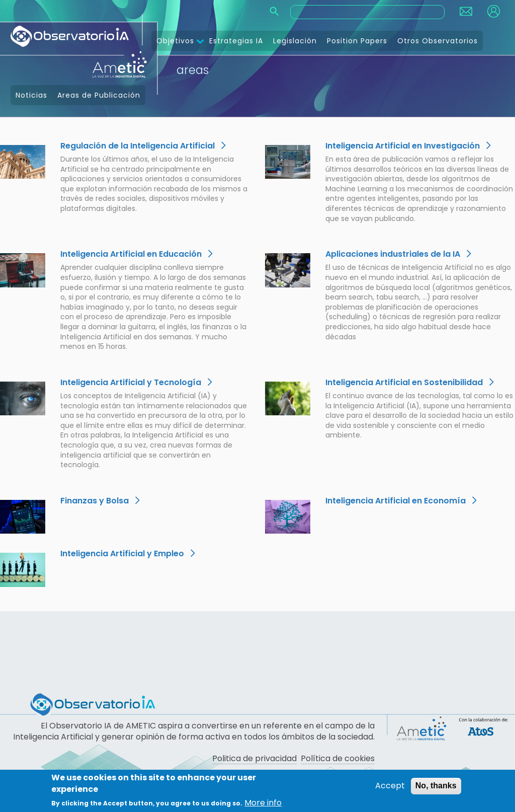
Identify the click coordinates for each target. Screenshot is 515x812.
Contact (466, 11)
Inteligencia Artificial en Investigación (403, 146)
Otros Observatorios (438, 41)
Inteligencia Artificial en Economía (396, 501)
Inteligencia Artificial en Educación (131, 254)
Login (494, 11)
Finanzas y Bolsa (95, 501)
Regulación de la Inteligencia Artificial (138, 146)
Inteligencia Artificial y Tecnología (131, 382)
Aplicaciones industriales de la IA (393, 254)
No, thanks (436, 786)
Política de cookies (338, 758)
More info (263, 803)
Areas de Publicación (99, 95)
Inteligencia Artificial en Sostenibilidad (404, 382)
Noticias (31, 95)
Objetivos (175, 41)
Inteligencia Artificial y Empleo (122, 553)
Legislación (295, 41)
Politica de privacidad (254, 758)
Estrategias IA (236, 41)
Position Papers (357, 41)
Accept (390, 786)
